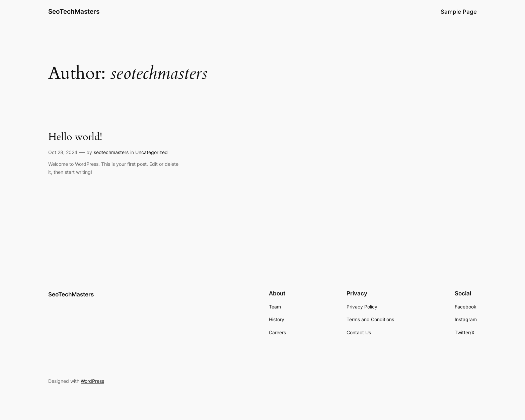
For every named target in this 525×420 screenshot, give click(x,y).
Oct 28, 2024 (63, 152)
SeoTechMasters (74, 11)
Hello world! (75, 137)
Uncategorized (152, 152)
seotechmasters (111, 152)
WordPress (92, 381)
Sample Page (459, 12)
